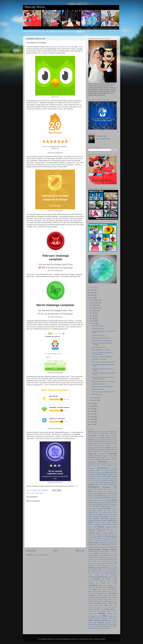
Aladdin (108, 438)
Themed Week (112, 603)
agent (104, 438)
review (103, 583)
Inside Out (99, 533)
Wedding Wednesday (95, 625)
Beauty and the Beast (95, 448)
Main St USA (113, 543)
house (99, 529)
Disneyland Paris (113, 489)
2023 (92, 295)
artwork (91, 444)
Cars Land (108, 458)
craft (97, 470)
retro (98, 583)
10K (99, 432)
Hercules (104, 524)
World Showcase (96, 628)
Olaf (102, 559)
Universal (91, 614)
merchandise (95, 549)
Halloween (105, 518)
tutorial (103, 611)
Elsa (109, 496)
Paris (95, 567)
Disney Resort (106, 481)
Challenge (97, 459)
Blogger (103, 639)
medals (107, 547)
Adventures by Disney (95, 438)
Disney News (113, 479)
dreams (102, 494)
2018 (92, 411)
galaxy (112, 509)
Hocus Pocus (92, 527)
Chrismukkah (92, 462)
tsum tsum (96, 611)
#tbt (90, 432)
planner (115, 571)
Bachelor (91, 446)
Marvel (103, 547)
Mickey (106, 549)
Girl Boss (99, 512)
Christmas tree (113, 462)
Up (96, 614)
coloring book (96, 466)
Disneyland (94, 487)
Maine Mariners (93, 545)
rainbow (114, 579)
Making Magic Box (106, 545)
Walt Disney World (98, 620)
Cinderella (91, 464)
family (114, 500)
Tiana (101, 605)
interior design (108, 533)
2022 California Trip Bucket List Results (103, 362)
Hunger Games (106, 529)
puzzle (90, 579)
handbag (91, 520)
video (105, 616)
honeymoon (92, 529)
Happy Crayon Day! (98, 326)
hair (110, 516)
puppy (115, 577)
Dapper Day (109, 472)
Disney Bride (113, 474)
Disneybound (113, 485)
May (93, 318)
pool (104, 573)
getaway (115, 511)
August (94, 311)
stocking (115, 600)
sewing (94, 590)
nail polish (101, 556)
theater (105, 603)
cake (106, 454)
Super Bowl (97, 602)
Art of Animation (113, 442)
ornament (104, 563)
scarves (90, 588)
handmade (97, 520)
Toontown (98, 607)
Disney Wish (99, 485)
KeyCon (114, 537)
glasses (97, 514)
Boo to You (101, 451)
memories (113, 547)
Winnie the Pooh (107, 625)
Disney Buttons (93, 477)
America (91, 440)
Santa (115, 586)
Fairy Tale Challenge (105, 500)
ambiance (114, 438)
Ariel (107, 442)
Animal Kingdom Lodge (110, 440)
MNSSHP (91, 552)
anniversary (101, 442)
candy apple (92, 458)
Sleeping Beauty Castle (95, 594)
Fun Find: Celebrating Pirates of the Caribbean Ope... (102, 353)
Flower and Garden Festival (97, 506)
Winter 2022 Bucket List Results (101, 350)
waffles (104, 618)
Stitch (110, 600)
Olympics (111, 559)
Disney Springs (92, 483)
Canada (110, 456)
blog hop (95, 449)
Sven (102, 602)
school (104, 588)
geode (110, 511)
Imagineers (100, 531)
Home (56, 551)
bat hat (107, 446)
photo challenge (93, 569)
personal (104, 567)
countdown (92, 470)
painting (104, 565)
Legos (109, 539)
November (95, 303)
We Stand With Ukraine (99, 384)
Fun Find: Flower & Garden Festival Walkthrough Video (102, 378)
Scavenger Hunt (98, 588)
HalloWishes (113, 518)
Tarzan (115, 602)
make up (99, 545)
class (33, 493)
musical (91, 556)
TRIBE (90, 611)
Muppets (105, 554)
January (95, 400)
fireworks (100, 504)
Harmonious (97, 523)
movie (96, 553)
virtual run (98, 618)
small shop (105, 594)
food (107, 506)
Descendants (92, 475)
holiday (100, 527)
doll (95, 492)
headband (98, 524)
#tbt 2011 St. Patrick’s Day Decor (102, 357)
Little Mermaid (104, 541)
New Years (99, 557)
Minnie (114, 549)
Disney (105, 474)
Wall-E (107, 618)
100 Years (95, 432)
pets (115, 567)
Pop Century (110, 573)
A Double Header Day (98, 335)
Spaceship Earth (97, 598)
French (37, 493)
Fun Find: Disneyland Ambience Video (103, 392)
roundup (114, 583)
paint (90, 565)
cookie (115, 466)
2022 (92, 298)
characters (103, 459)
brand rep (114, 451)
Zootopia (108, 628)
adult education (111, 436)
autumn (109, 444)
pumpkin (111, 577)
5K (89, 434)
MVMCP (96, 556)
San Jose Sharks (106, 586)
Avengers (114, 444)
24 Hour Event (105, 432)
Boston (110, 451)
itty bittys (114, 535)
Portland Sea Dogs (101, 575)
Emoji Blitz (114, 496)
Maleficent (114, 545)
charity (108, 459)
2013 (92, 424)
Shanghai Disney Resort (104, 590)
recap (115, 581)
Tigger (106, 605)
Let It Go (114, 539)
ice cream (114, 529)
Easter (100, 496)
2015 (92, 419)
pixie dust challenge (107, 571)
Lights (90, 541)
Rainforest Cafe (93, 581)
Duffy (109, 494)
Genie (105, 511)
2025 (92, 290)
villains (115, 616)
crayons (102, 470)
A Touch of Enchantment (100, 434)
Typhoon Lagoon (112, 611)
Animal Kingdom (99, 440)
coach (112, 464)
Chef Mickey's (113, 459)
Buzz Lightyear (101, 454)
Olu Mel (105, 559)
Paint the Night (97, 565)
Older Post (79, 551)
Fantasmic (91, 502)
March (94, 324)
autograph (104, 444)
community (103, 466)
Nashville (107, 556)
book (106, 451)
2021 (92, 404)
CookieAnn (91, 468)
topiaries (91, 609)
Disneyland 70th (92, 489)
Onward (111, 561)
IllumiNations (92, 531)
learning (105, 539)
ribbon (109, 583)
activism (101, 436)
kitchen (100, 539)
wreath (103, 628)
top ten (114, 607)
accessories (93, 436)
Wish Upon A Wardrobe (94, 626)
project (106, 577)
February (95, 398)
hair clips (114, 516)
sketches (105, 592)
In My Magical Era (111, 531)
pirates (108, 569)
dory (115, 492)
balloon (102, 446)
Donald (99, 492)
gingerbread (92, 512)
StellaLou (100, 600)
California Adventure (95, 456)
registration (91, 583)
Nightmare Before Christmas (110, 557)
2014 (92, 422)
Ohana (99, 559)
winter (115, 625)
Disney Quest (99, 481)
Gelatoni (100, 511)
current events (109, 470)
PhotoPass (101, 569)
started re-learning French (61, 47)
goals (41, 493)
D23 (115, 470)
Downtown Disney (94, 494)
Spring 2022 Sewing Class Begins (102, 387)
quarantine (96, 579)
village (110, 616)
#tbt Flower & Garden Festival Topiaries (103, 381)
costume (114, 468)
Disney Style (108, 483)
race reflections (106, 579)
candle (115, 456)
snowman (105, 596)
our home (110, 563)
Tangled (110, 601)
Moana (97, 552)
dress (106, 494)
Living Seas (113, 541)
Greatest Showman (94, 516)
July (93, 313)
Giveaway (105, 512)
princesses (92, 577)
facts (98, 500)
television (91, 603)
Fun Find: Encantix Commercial (101, 338)
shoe (94, 592)
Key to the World (104, 537)
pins (105, 569)
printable (100, 577)
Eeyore (105, 496)
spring (108, 598)
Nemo (112, 556)
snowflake (99, 596)
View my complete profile (103, 139)
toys (102, 609)
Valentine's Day (112, 614)
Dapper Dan (101, 472)
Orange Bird (98, 563)
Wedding (101, 623)
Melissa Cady (102, 136)
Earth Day (94, 496)
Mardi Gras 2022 (97, 394)
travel (112, 609)
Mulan (101, 554)
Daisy (96, 472)
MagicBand (103, 543)
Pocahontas (99, 573)
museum (110, 554)
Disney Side (113, 481)
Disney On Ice (92, 481)
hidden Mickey (112, 524)
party (99, 567)
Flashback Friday (109, 504)
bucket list (92, 454)
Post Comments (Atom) (42, 555)
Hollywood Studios (111, 527)
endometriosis (98, 498)
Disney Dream (95, 479)
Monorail (102, 552)
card (104, 458)
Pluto (94, 573)
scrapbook (110, 588)
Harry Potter (106, 523)
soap (110, 596)
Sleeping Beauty (112, 592)
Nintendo (91, 559)
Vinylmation (92, 618)
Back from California (98, 389)
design (99, 474)
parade (91, 567)
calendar (113, 453)
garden (94, 511)
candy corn (99, 458)
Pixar (99, 571)
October (95, 305)
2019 (92, 409)
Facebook (94, 500)
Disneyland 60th (110, 487)
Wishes (102, 626)
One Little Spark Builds (103, 561)
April (94, 321)
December (95, 300)
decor (115, 472)
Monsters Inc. (108, 552)
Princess (114, 575)
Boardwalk (95, 451)
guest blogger (104, 516)
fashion (97, 502)
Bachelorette (96, 446)
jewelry (95, 537)
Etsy (109, 498)
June (94, 316)
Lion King (96, 541)
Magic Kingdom (94, 543)
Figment (95, 504)
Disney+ (106, 485)
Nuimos (95, 559)
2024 (92, 293)
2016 (92, 417)
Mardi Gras (97, 547)
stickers (106, 600)
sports (104, 598)
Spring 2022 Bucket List (99, 347)
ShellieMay (114, 590)
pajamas (109, 565)
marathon (91, 547)
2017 (92, 414)
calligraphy (105, 456)
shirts (90, 591)
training (106, 609)
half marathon (94, 518)
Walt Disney (113, 618)
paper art (114, 565)
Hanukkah (104, 520)
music (115, 554)
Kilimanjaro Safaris (93, 539)
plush (90, 573)
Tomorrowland (92, 607)
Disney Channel (102, 477)
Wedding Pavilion (111, 623)
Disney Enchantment (104, 479)
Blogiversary (110, 449)
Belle (104, 448)
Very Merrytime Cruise (95, 616)
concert (110, 466)
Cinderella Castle (100, 464)
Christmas (102, 462)
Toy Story (97, 609)
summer (91, 601)
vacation (102, 613)
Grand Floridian (112, 514)
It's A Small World (106, 535)
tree (116, 609)
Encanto (91, 498)
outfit (115, 563)
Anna (96, 442)
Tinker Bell (113, 605)
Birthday (109, 447)
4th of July (113, 432)
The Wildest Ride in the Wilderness (102, 340)
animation (91, 442)
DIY (90, 491)
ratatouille (109, 581)
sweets (106, 602)
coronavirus (103, 468)
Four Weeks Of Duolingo (99, 359)
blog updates (102, 449)
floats (115, 504)
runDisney (93, 585)
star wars (94, 600)
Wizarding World (108, 626)
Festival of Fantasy (105, 502)
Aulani (95, 444)
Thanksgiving (98, 603)
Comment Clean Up (98, 328)
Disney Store (100, 483)
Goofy (106, 514)
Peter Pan (111, 567)
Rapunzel (102, 581)
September (96, 308)
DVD (113, 494)
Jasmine (90, 537)
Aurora (99, 444)
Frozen (100, 509)
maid (107, 543)
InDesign (92, 533)
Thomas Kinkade (93, 605)
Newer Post (31, 551)
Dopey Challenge (108, 492)
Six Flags (99, 592)
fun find (106, 508)
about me (113, 434)
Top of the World (106, 607)
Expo (112, 498)
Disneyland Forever (102, 489)
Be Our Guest (113, 446)
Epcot (104, 498)
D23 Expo (91, 472)
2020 (92, 406)
